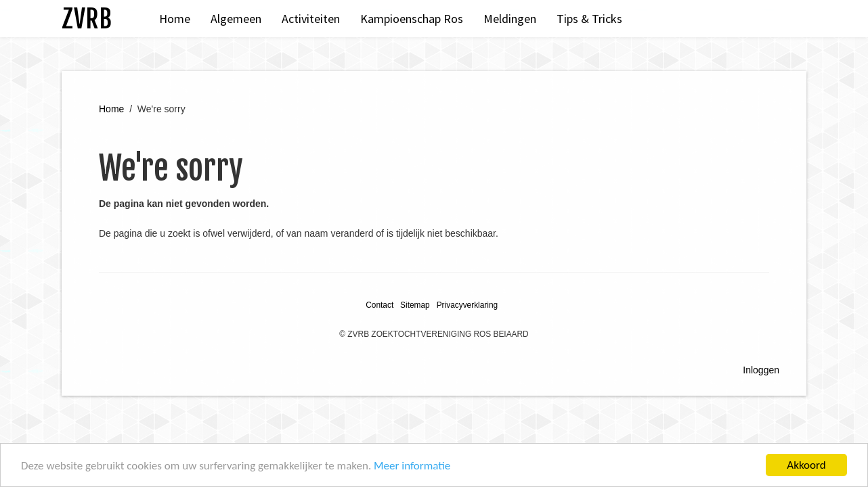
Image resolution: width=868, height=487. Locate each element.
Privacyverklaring (468, 305)
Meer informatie (412, 466)
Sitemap (415, 305)
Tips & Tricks (589, 19)
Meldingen (510, 19)
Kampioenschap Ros (412, 19)
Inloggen (761, 370)
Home (175, 19)
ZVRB (87, 19)
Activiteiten (311, 19)
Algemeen (236, 19)
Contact (379, 305)
